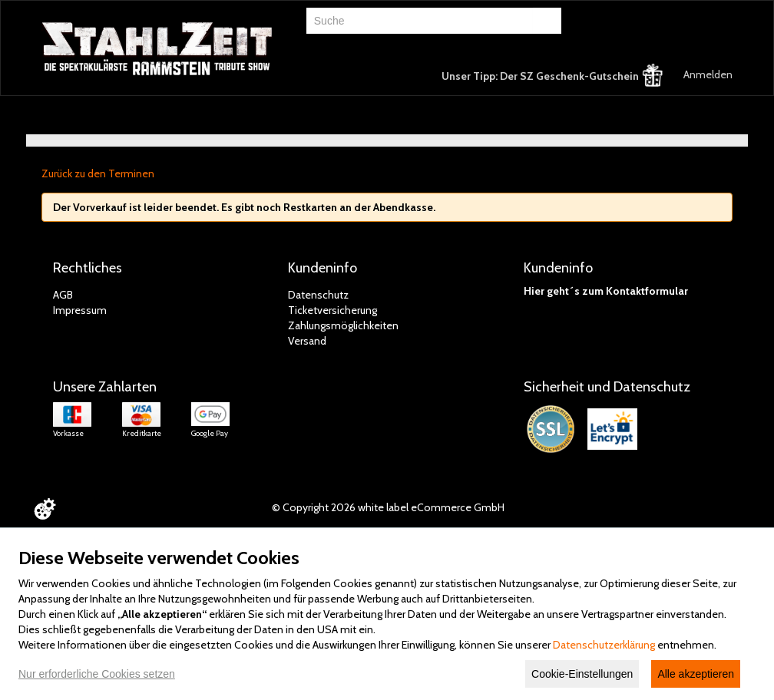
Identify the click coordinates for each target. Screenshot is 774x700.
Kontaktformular (647, 291)
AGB (63, 295)
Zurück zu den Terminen (98, 173)
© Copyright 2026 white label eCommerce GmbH (388, 507)
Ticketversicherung (332, 310)
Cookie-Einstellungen (582, 674)
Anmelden (708, 74)
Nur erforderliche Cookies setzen (97, 674)
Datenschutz (318, 295)
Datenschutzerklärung (604, 645)
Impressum (80, 310)
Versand (307, 341)
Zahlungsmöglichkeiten (343, 325)
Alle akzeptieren (696, 674)
